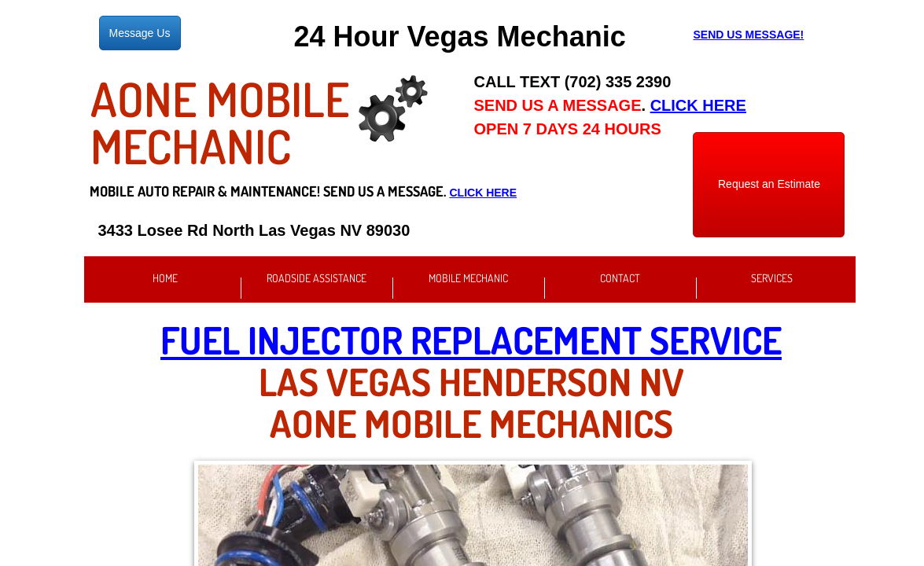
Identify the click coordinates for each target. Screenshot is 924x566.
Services (772, 278)
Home (165, 278)
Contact (620, 278)
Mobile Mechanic (468, 278)
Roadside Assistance (317, 278)
